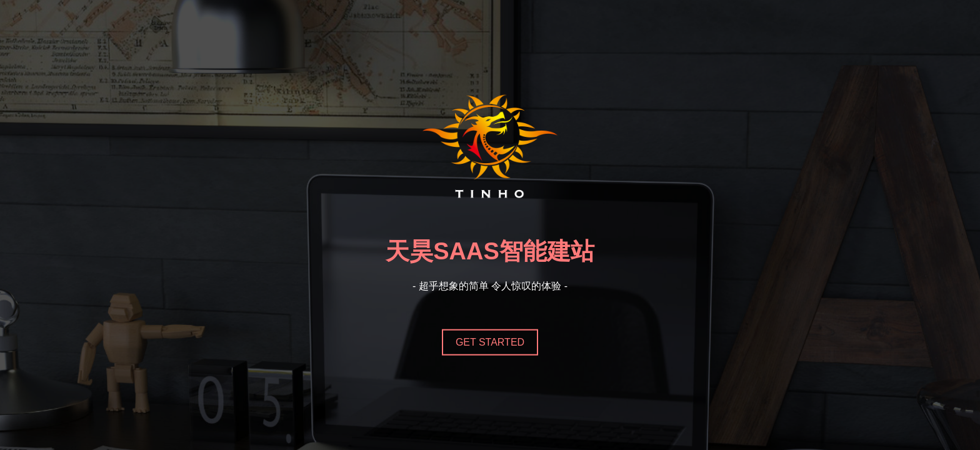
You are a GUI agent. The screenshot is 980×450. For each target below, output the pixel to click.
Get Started (490, 342)
